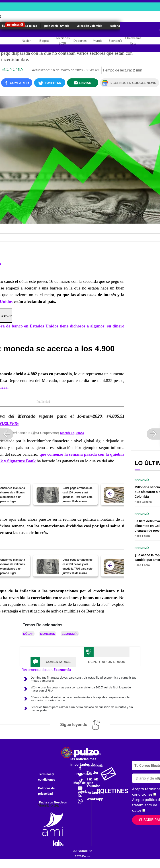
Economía (115, 41)
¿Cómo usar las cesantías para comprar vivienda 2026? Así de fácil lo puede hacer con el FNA (81, 689)
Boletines (13, 25)
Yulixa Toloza (28, 26)
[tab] (53, 662)
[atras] (110, 494)
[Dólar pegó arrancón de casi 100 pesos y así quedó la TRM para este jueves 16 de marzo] (48, 495)
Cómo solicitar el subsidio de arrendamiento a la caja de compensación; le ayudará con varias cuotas (80, 699)
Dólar (28, 634)
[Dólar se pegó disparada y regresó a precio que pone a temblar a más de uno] (116, 495)
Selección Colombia (89, 26)
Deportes (80, 41)
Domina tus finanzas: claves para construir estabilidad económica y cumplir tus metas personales (83, 679)
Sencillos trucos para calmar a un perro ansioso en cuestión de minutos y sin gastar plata (82, 709)
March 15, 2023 (72, 433)
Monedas (47, 634)
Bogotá (44, 41)
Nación (27, 41)
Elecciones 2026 (62, 41)
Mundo (98, 41)
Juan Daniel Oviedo (57, 26)
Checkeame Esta (133, 41)
